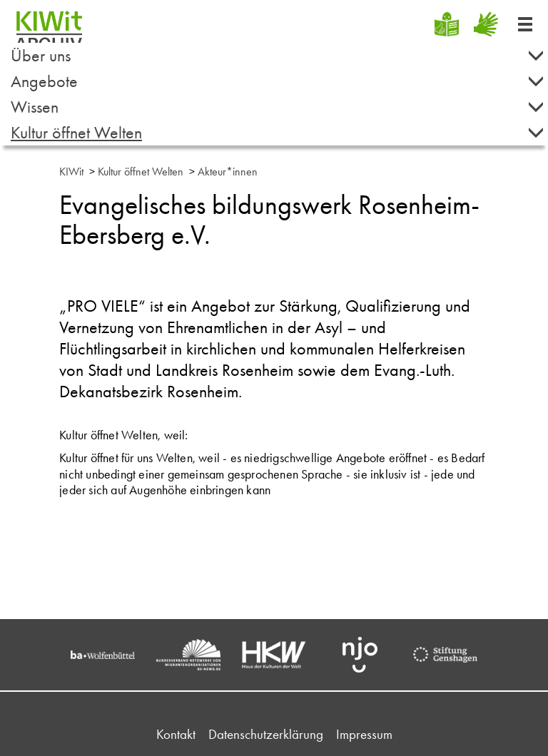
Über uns (278, 55)
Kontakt (176, 734)
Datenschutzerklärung (266, 734)
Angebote (278, 81)
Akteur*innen (228, 172)
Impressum (364, 734)
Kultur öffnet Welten (278, 132)
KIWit (71, 172)
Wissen (278, 107)
